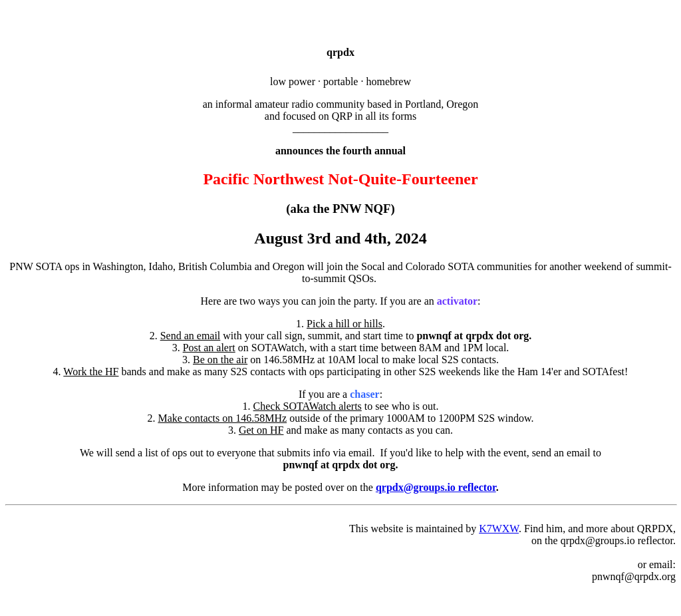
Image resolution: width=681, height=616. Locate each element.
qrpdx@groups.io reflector (436, 487)
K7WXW (499, 529)
